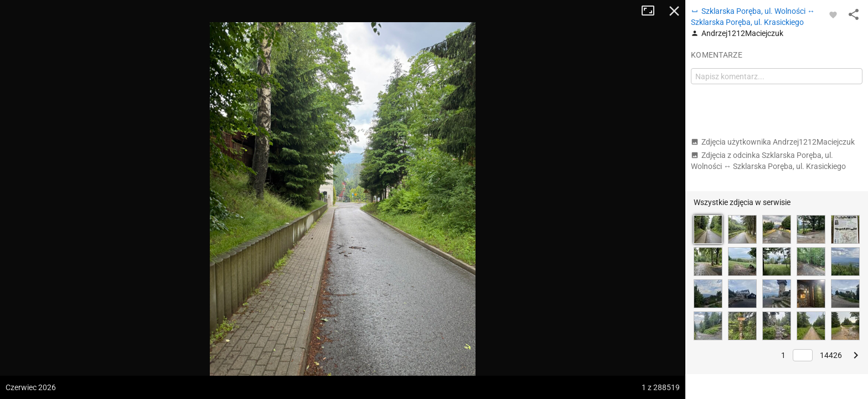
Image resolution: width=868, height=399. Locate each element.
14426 (831, 355)
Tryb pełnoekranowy (652, 11)
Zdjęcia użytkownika (773, 142)
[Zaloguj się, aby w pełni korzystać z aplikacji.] (833, 14)
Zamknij (674, 11)
